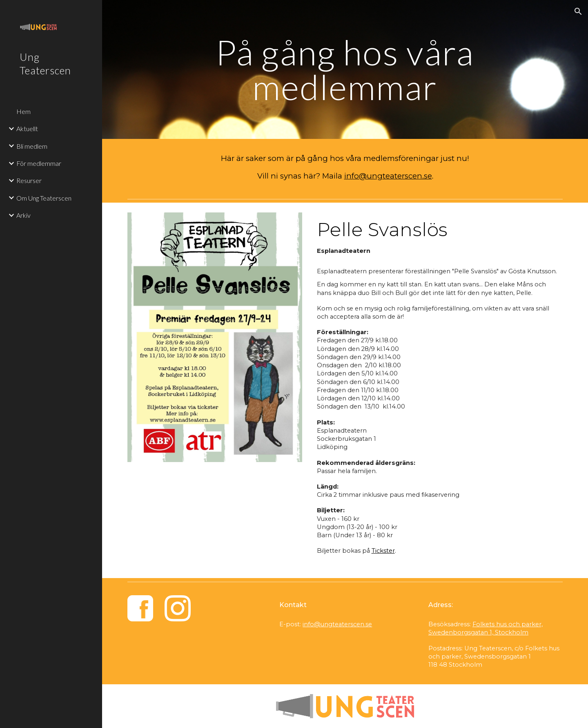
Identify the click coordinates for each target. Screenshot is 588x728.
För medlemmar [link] (39, 163)
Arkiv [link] (23, 215)
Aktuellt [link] (27, 128)
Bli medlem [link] (32, 146)
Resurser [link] (29, 180)
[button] (578, 11)
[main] (345, 70)
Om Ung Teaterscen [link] (44, 198)
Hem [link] (23, 111)
